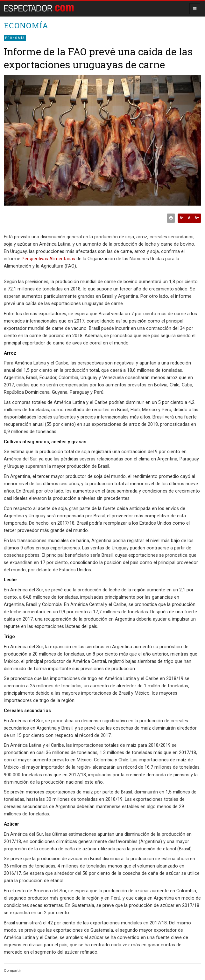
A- (182, 218)
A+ (197, 218)
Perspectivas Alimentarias (48, 259)
